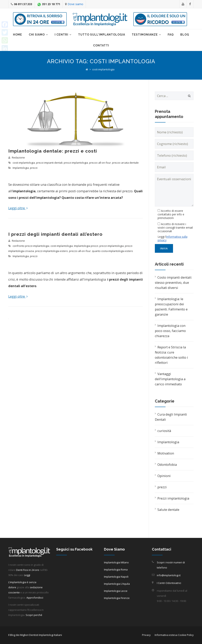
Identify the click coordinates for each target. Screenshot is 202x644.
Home (18, 35)
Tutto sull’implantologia (102, 35)
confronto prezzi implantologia (31, 246)
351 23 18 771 (51, 4)
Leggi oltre (18, 208)
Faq (171, 35)
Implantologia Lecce (116, 591)
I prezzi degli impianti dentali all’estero (55, 234)
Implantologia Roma (116, 570)
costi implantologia (24, 163)
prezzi (34, 168)
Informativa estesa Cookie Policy (174, 635)
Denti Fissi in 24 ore (28, 570)
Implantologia (21, 168)
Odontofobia (167, 464)
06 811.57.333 (23, 4)
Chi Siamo (37, 35)
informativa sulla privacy (173, 238)
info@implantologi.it (169, 575)
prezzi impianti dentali (49, 163)
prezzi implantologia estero (51, 251)
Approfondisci (35, 598)
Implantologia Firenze (117, 598)
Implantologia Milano (116, 562)
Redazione (18, 157)
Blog (185, 35)
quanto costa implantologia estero (112, 251)
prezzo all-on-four (100, 163)
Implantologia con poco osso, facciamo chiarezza (170, 331)
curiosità (164, 431)
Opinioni (164, 476)
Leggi (27, 575)
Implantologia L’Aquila (117, 584)
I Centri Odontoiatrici (169, 583)
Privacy (146, 635)
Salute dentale (168, 510)
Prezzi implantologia (173, 498)
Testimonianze (145, 35)
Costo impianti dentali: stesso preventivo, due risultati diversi (173, 282)
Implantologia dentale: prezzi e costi (53, 151)
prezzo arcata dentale (125, 163)
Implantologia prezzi (86, 246)
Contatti (101, 45)
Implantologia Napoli (116, 577)
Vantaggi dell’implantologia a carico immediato (170, 379)
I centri (61, 35)
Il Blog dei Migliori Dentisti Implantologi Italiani (35, 635)
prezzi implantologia (76, 163)
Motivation (166, 453)
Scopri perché (34, 615)
